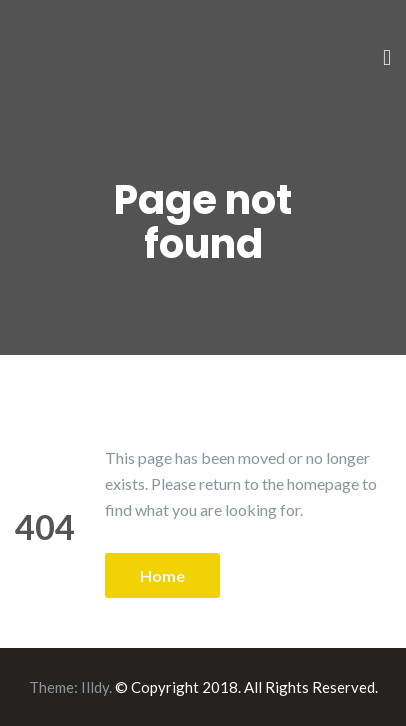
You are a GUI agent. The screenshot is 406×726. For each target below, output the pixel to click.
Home (162, 575)
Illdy (95, 687)
